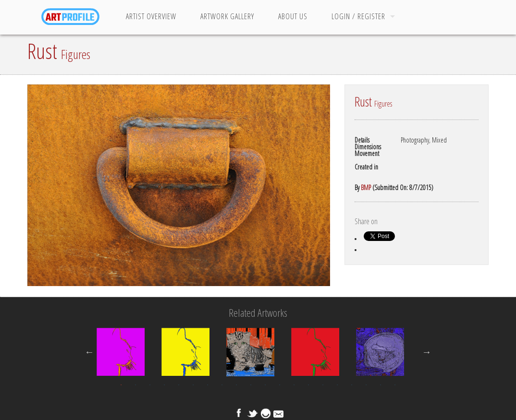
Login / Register (358, 16)
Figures (76, 54)
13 (294, 385)
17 (352, 385)
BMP (366, 187)
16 (337, 385)
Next (427, 352)
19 (381, 385)
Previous (89, 352)
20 (395, 385)
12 (280, 385)
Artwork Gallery (227, 16)
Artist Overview (151, 16)
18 (366, 385)
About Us (293, 16)
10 (251, 385)
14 (308, 385)
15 (323, 385)
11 (265, 385)
